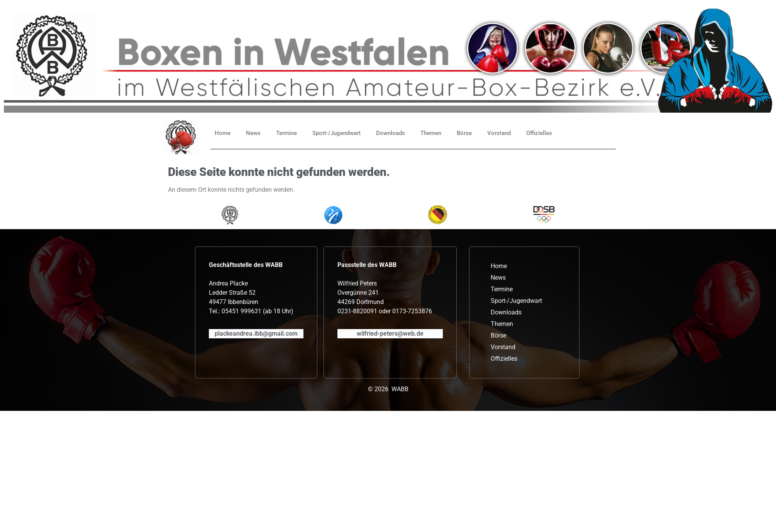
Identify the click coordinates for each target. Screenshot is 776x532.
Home (223, 133)
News (253, 133)
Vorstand (499, 133)
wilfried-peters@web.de (390, 334)
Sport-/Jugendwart (336, 133)
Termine (286, 133)
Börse (464, 133)
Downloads (391, 133)
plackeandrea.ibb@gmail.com (256, 334)
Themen (431, 133)
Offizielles (539, 133)
